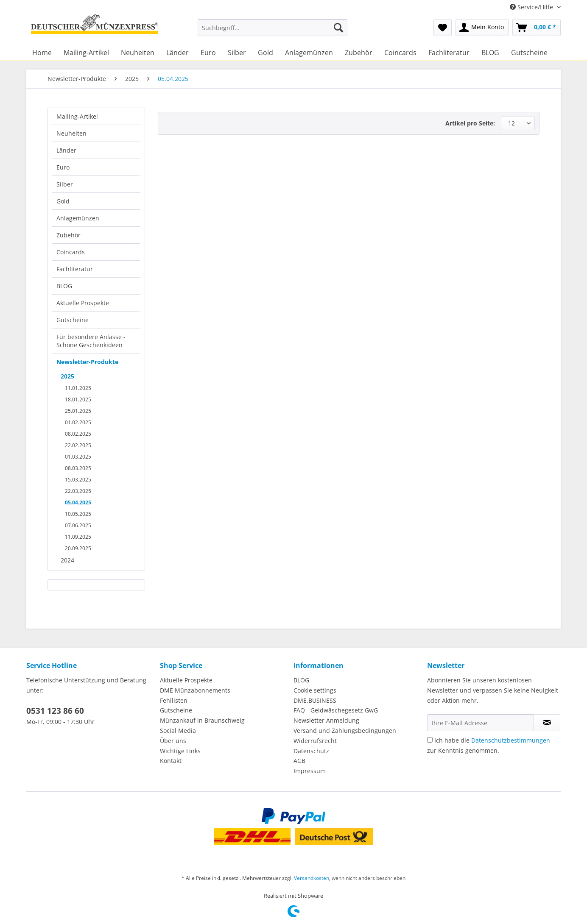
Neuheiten (71, 133)
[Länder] (177, 53)
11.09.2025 (78, 537)
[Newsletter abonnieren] (547, 723)
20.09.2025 (78, 548)
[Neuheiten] (138, 53)
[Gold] (266, 53)
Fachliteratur (75, 269)
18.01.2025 (78, 399)
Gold (63, 201)
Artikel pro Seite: (470, 123)
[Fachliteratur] (449, 53)
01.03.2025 (78, 457)
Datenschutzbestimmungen (511, 740)
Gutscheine (73, 320)
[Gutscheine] (529, 53)
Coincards (71, 252)
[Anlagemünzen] (309, 53)
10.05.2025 (78, 514)
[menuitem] (273, 32)
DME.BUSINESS (315, 700)
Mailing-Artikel (77, 116)
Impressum (310, 771)
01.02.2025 (78, 422)
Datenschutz (311, 751)
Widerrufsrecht (315, 741)
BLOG (64, 286)
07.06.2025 (78, 525)
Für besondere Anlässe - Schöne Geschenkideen (91, 341)
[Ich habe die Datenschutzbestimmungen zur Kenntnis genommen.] (430, 740)
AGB (299, 761)
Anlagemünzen (78, 218)
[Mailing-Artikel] (86, 53)
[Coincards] (400, 53)
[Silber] (237, 53)
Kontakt (171, 761)
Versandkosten (312, 878)
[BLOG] (490, 53)
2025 (67, 376)
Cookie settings (315, 690)
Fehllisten (174, 700)
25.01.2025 (78, 411)
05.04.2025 (78, 502)
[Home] (42, 53)
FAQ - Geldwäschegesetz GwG (336, 710)
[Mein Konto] (482, 28)
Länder (66, 150)
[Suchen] (338, 28)
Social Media (178, 731)
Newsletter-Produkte (87, 362)
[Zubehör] (359, 53)
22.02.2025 (78, 445)
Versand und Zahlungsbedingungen (345, 731)
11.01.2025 (78, 388)
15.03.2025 (78, 480)
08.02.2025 (78, 434)
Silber (65, 184)
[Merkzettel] (443, 28)
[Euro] (208, 53)
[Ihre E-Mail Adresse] (481, 723)
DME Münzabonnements (195, 690)
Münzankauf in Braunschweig (202, 720)
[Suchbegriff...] (273, 28)
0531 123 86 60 (55, 711)
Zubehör (68, 235)
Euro (63, 167)
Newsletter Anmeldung (326, 720)
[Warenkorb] (537, 28)
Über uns (173, 741)
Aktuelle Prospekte (83, 303)
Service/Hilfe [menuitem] (532, 7)
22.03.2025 (78, 491)
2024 (67, 560)
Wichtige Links (180, 751)
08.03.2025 (78, 468)
